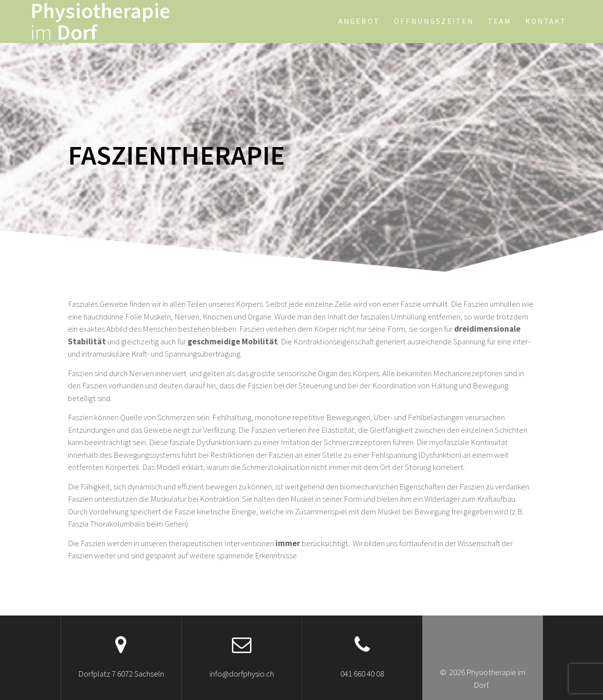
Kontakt (546, 21)
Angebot (359, 21)
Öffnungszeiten (434, 21)
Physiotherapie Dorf (100, 21)
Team (499, 21)
